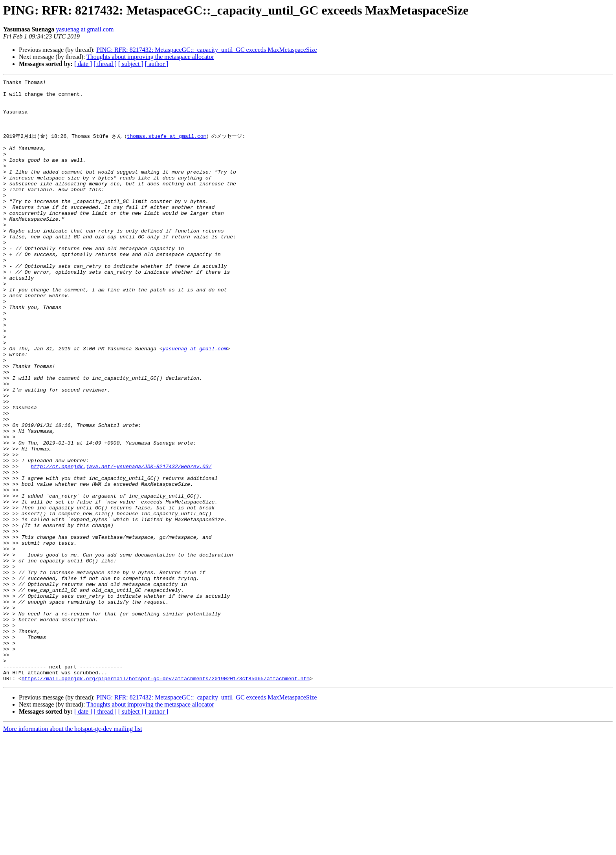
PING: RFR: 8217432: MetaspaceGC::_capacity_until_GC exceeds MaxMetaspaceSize (206, 50)
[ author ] (157, 64)
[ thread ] (105, 64)
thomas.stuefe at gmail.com (167, 147)
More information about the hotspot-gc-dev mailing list (73, 848)
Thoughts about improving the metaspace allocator (150, 57)
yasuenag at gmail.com (85, 29)
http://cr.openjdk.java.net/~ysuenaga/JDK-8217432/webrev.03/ (121, 543)
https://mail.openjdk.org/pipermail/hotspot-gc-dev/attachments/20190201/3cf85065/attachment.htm (166, 798)
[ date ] (83, 64)
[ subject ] (131, 64)
